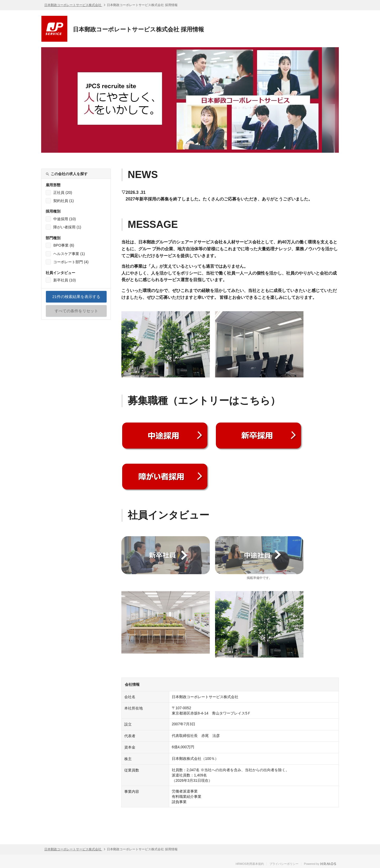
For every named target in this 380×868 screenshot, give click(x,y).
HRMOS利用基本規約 (250, 864)
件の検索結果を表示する (76, 299)
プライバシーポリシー (284, 864)
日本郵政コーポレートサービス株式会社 (73, 5)
